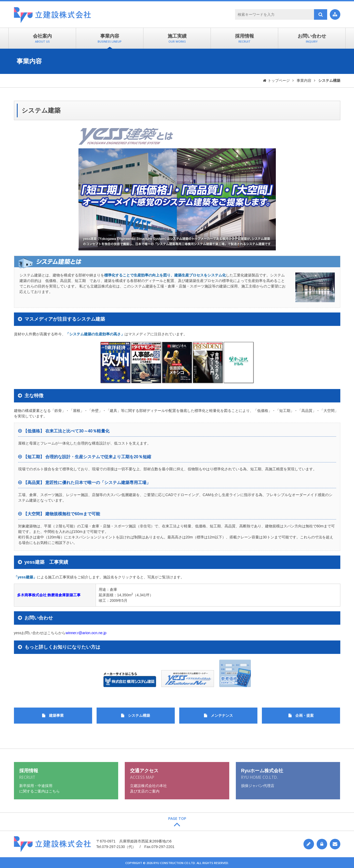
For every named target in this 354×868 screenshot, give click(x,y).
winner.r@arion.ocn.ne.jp (86, 633)
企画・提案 (305, 715)
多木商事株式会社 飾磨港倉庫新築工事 (49, 595)
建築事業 (56, 715)
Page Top (177, 818)
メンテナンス (222, 715)
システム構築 (139, 715)
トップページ (279, 80)
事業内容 (304, 80)
